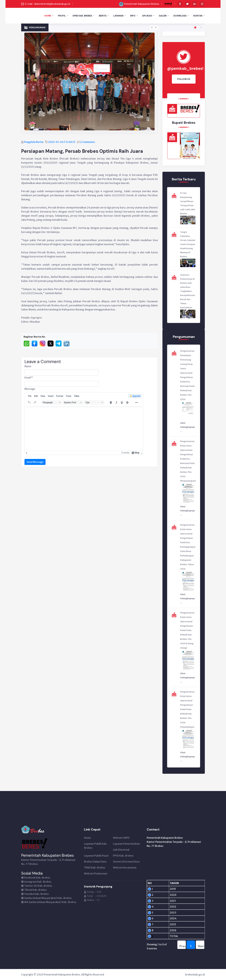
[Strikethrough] (127, 402)
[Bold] (111, 402)
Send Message (35, 462)
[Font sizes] (94, 402)
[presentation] (152, 27)
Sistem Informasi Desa (126, 862)
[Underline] (122, 402)
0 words (125, 453)
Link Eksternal (121, 850)
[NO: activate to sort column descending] (152, 883)
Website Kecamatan (125, 868)
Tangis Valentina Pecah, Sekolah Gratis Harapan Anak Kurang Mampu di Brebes (188, 244)
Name (28, 366)
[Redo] (35, 402)
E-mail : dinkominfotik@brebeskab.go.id (48, 4)
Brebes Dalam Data (95, 862)
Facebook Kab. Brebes (37, 878)
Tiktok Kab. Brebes (35, 890)
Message (30, 389)
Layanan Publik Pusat (96, 856)
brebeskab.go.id (195, 975)
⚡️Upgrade (135, 396)
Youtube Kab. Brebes (36, 894)
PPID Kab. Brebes (123, 856)
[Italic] (116, 402)
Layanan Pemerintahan (126, 844)
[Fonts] (73, 402)
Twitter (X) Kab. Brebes (38, 886)
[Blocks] (52, 402)
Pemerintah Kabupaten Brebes (142, 4)
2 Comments (88, 142)
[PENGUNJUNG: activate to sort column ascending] (190, 883)
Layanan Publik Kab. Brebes (96, 846)
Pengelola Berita (34, 142)
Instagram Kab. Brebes (38, 882)
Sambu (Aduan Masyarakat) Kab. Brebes (48, 898)
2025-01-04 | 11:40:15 (62, 142)
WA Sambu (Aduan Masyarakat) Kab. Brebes (50, 902)
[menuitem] (30, 396)
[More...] (137, 402)
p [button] (27, 453)
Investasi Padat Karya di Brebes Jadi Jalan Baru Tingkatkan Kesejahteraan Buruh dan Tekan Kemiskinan (188, 291)
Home (48, 16)
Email (29, 378)
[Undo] (29, 402)
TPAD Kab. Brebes (95, 868)
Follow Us (184, 79)
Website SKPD (121, 838)
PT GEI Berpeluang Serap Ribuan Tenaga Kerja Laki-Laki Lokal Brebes (188, 203)
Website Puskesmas (96, 873)
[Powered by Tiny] (136, 453)
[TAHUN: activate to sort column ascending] (167, 883)
